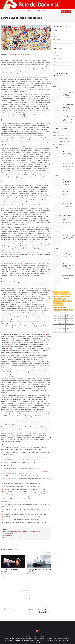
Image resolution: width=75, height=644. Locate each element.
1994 (72, 319)
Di (31, 590)
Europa (55, 30)
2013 (59, 311)
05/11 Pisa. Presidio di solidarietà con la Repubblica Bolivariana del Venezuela (68, 107)
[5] (24, 146)
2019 (55, 308)
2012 (63, 311)
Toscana (55, 61)
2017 (63, 308)
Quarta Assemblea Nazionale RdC (60, 298)
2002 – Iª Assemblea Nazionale (61, 131)
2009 (55, 314)
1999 (55, 319)
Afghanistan (56, 282)
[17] (39, 353)
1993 (55, 322)
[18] (49, 362)
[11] (28, 225)
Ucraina (71, 300)
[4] (23, 115)
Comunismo (56, 287)
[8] (38, 188)
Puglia (55, 70)
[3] (45, 98)
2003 (59, 316)
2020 (72, 306)
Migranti (64, 291)
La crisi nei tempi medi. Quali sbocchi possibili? (39, 570)
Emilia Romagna (57, 58)
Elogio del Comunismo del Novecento (67, 189)
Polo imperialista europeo (59, 296)
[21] (6, 393)
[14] (11, 319)
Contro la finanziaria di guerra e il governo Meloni (68, 246)
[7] (47, 158)
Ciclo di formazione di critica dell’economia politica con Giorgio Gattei (69, 117)
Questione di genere (58, 300)
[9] (17, 206)
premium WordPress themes (43, 637)
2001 (68, 316)
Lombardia (56, 55)
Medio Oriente (57, 39)
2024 (55, 306)
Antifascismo (57, 285)
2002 (63, 316)
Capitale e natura (64, 285)
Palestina (70, 291)
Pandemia (56, 293)
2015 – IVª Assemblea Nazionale (61, 139)
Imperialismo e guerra (58, 289)
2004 (55, 316)
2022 (63, 306)
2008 (59, 314)
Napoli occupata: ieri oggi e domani (68, 150)
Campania (55, 67)
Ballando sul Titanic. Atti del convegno (20, 54)
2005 (72, 314)
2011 (68, 311)
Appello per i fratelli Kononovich (68, 267)
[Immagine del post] (57, 97)
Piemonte (55, 52)
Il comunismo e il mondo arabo (67, 199)
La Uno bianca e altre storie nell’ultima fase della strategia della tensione (69, 163)
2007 (63, 314)
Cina (70, 285)
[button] (50, 553)
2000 (72, 316)
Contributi (5, 27)
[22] (20, 441)
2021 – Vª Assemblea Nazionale (61, 142)
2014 (55, 311)
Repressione (65, 300)
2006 (68, 314)
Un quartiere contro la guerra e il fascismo (68, 177)
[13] (43, 313)
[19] (44, 364)
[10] (23, 223)
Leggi (3, 577)
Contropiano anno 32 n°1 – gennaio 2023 (69, 230)
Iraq (65, 289)
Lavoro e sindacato (58, 291)
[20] (8, 370)
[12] (17, 256)
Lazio (54, 64)
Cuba (68, 287)
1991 (59, 322)
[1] (25, 71)
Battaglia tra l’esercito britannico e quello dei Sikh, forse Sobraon (27, 532)
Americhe (55, 36)
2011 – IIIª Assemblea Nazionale (61, 136)
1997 (63, 319)
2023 (59, 306)
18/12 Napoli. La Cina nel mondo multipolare (69, 94)
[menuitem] (8, 10)
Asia (54, 42)
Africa (54, 33)
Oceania (55, 45)
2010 (72, 311)
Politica (61, 293)
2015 (72, 308)
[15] (47, 334)
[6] (21, 156)
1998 (59, 319)
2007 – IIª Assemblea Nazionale (61, 133)
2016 (68, 308)
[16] (9, 344)
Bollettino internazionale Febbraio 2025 (67, 215)
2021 (68, 306)
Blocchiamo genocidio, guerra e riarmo (68, 257)
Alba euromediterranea (64, 282)
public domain (10, 536)
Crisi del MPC (63, 287)
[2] (28, 92)
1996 (68, 319)
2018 (59, 308)
